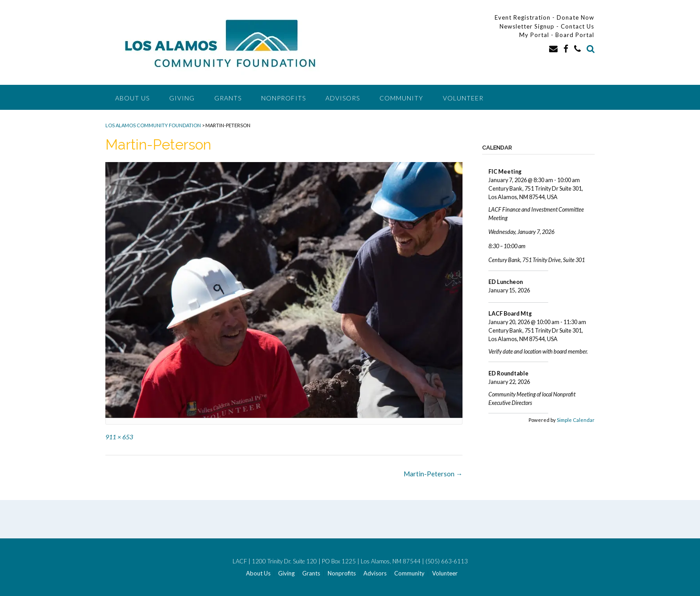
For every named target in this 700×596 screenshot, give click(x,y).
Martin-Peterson (433, 474)
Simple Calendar (576, 420)
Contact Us (577, 26)
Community (401, 98)
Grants (228, 98)
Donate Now (575, 17)
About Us (132, 98)
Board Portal (575, 35)
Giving (182, 98)
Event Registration (523, 17)
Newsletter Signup (527, 26)
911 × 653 (119, 437)
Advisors (343, 98)
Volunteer (463, 98)
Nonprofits (283, 98)
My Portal (535, 35)
